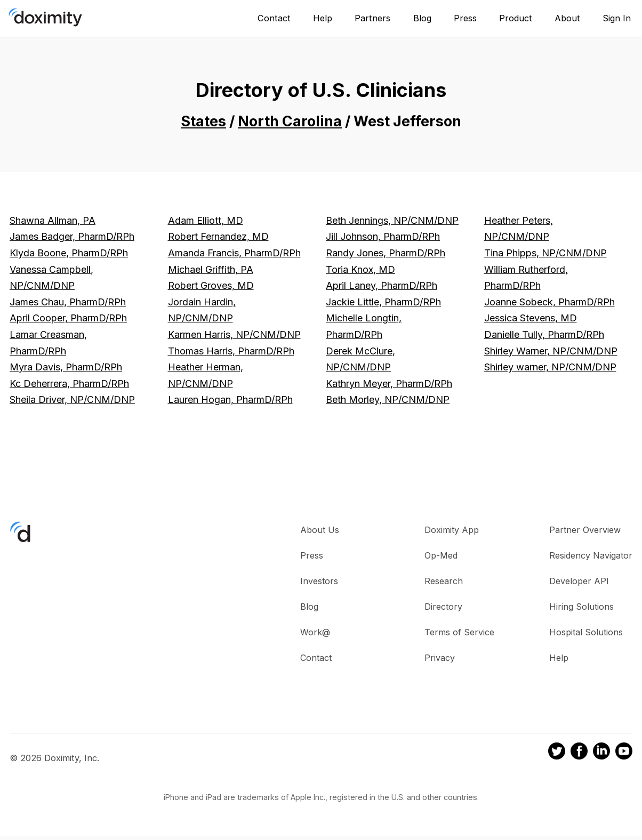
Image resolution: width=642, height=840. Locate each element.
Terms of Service (459, 632)
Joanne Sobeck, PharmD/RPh (549, 302)
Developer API (579, 581)
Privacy (440, 658)
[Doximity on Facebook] (579, 753)
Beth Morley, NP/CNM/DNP (388, 399)
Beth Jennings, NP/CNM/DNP (392, 220)
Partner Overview (585, 530)
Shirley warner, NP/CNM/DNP (550, 367)
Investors (319, 581)
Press (465, 18)
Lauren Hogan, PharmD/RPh (230, 399)
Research (444, 581)
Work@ (315, 632)
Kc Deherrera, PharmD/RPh (69, 383)
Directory (443, 607)
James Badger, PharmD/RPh (72, 236)
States (203, 121)
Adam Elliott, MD (206, 220)
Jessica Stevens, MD (531, 318)
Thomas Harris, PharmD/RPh (231, 351)
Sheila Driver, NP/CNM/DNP (72, 399)
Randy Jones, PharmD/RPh (386, 253)
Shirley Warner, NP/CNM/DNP (551, 351)
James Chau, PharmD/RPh (68, 302)
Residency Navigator (591, 555)
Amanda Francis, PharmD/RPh (234, 253)
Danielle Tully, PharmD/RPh (544, 334)
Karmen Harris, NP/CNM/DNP (234, 334)
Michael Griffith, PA (211, 269)
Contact (274, 18)
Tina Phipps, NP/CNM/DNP (545, 253)
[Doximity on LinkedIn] (601, 753)
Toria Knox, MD (360, 269)
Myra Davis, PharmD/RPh (66, 367)
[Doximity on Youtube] (624, 753)
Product (516, 18)
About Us (320, 530)
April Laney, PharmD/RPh (382, 285)
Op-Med (441, 555)
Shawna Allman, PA (53, 220)
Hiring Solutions (581, 607)
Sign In (617, 18)
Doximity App (452, 530)
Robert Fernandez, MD (218, 236)
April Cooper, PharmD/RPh (68, 318)
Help (323, 18)
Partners (372, 18)
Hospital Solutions (586, 632)
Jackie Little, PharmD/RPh (383, 302)
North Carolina (290, 121)
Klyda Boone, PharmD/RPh (69, 253)
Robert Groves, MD (211, 285)
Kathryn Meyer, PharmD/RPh (389, 383)
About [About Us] (567, 18)
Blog (422, 18)
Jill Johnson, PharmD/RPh (383, 236)
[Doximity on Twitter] (557, 753)
